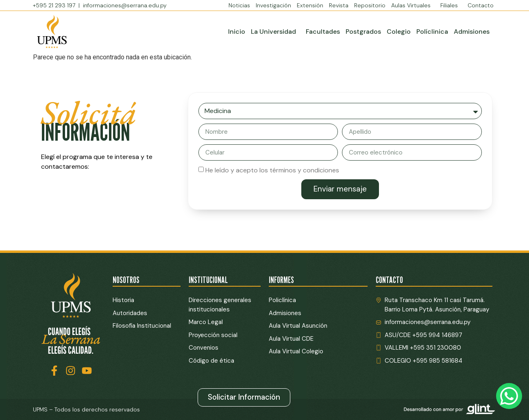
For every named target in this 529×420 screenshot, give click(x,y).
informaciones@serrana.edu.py (125, 5)
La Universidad (275, 32)
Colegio (399, 32)
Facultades (323, 32)
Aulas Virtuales (413, 5)
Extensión (310, 5)
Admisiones (472, 32)
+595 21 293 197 (55, 5)
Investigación (273, 5)
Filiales (451, 5)
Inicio (237, 32)
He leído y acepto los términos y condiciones (272, 170)
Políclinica (432, 32)
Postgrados (363, 32)
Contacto (481, 5)
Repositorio (370, 5)
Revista (339, 5)
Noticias (239, 5)
